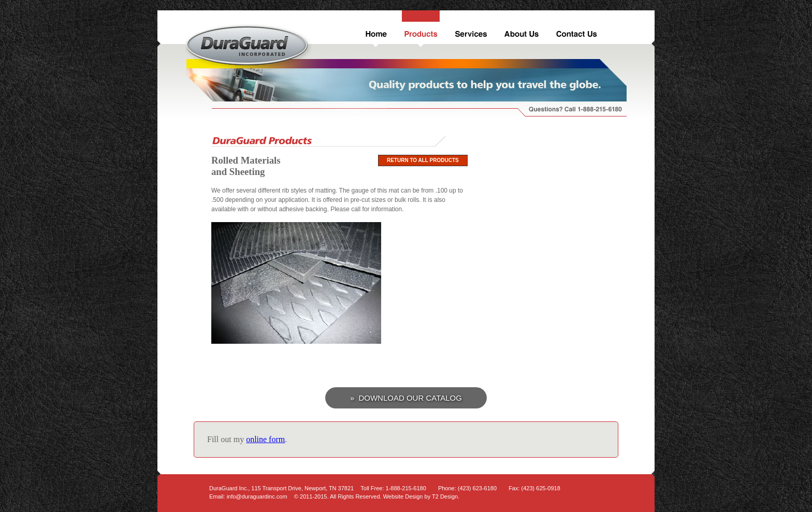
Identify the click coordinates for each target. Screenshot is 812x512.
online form (265, 439)
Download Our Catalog (410, 398)
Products (420, 29)
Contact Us (576, 29)
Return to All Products (423, 160)
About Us (521, 29)
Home (375, 29)
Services (470, 29)
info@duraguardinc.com (257, 496)
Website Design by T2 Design (421, 496)
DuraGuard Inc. (249, 47)
